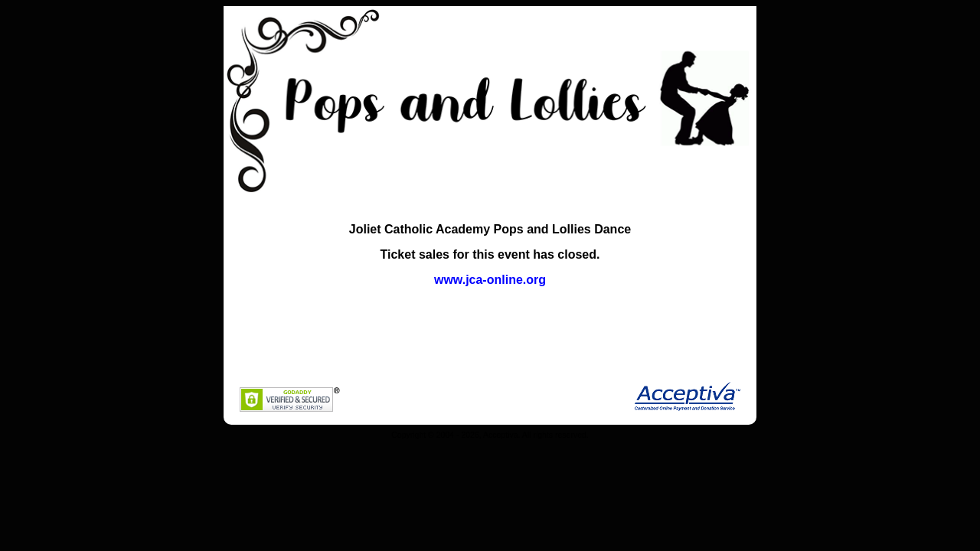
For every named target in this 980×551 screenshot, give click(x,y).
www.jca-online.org (490, 280)
